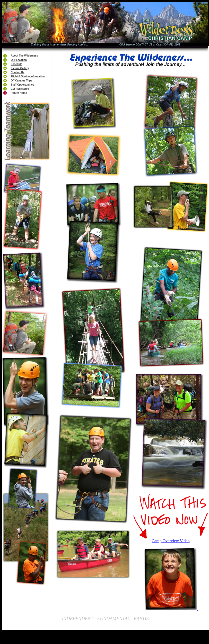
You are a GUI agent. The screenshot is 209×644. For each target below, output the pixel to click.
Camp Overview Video (171, 541)
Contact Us (18, 72)
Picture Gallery (20, 68)
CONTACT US (144, 45)
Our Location (19, 60)
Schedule (16, 64)
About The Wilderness (24, 56)
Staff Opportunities (23, 85)
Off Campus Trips (21, 81)
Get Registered (20, 89)
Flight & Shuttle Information (28, 76)
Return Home (19, 93)
